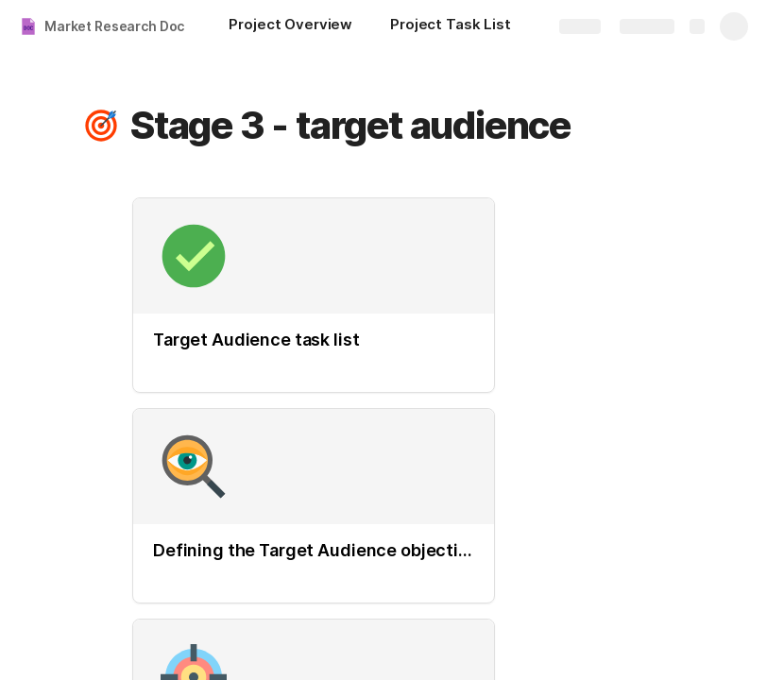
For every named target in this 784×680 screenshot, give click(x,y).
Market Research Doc (114, 26)
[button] (101, 126)
